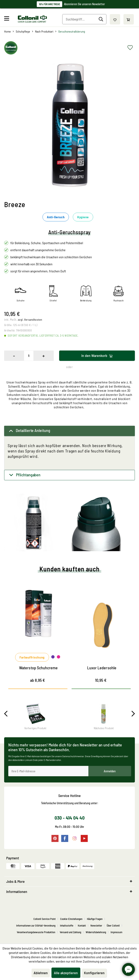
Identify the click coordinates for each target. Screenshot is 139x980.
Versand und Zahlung (70, 932)
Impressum (116, 932)
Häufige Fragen (95, 919)
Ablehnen (41, 973)
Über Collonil (113, 925)
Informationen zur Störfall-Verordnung (36, 925)
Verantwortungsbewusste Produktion (36, 932)
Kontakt (82, 925)
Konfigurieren (94, 973)
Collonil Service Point (45, 919)
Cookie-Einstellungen (71, 919)
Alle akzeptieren (66, 973)
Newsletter (96, 925)
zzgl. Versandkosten (30, 320)
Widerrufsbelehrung (96, 932)
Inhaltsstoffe (67, 925)
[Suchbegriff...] (84, 19)
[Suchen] (102, 19)
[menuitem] (10, 19)
